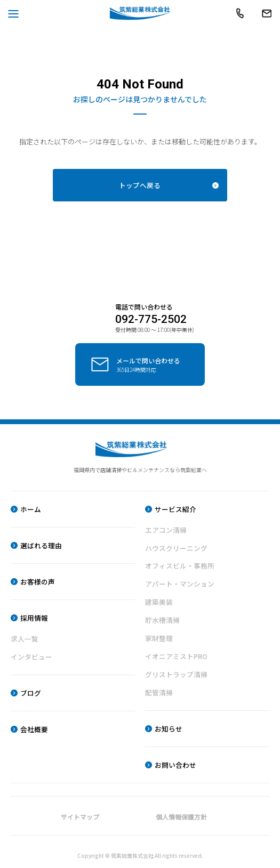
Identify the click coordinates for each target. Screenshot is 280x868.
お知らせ (169, 728)
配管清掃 (159, 692)
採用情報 (34, 615)
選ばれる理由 (41, 542)
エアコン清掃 (166, 527)
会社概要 (34, 728)
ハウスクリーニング (176, 545)
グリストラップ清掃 (176, 673)
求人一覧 (25, 636)
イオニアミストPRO (176, 655)
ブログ (31, 691)
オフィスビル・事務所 (180, 563)
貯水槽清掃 (162, 618)
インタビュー (31, 655)
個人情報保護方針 (181, 817)
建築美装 (159, 600)
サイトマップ (80, 817)
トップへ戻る (140, 186)
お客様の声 (38, 579)
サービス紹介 (175, 506)
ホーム (31, 506)
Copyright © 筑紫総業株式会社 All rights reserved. (140, 855)
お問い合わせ (175, 765)
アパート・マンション (180, 582)
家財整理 (159, 637)
